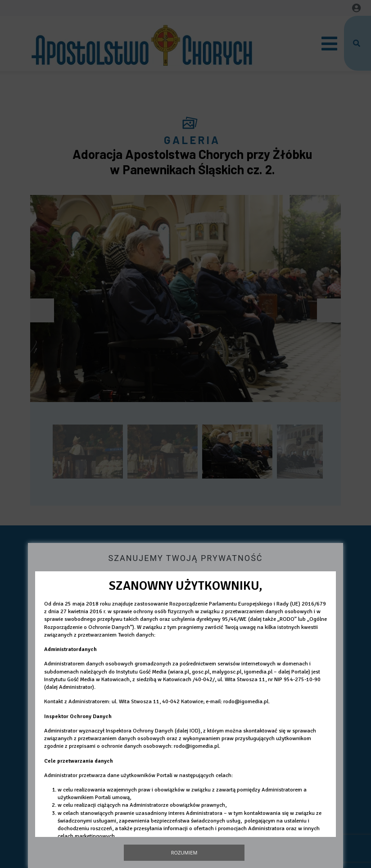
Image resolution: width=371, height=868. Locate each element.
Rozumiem (184, 852)
